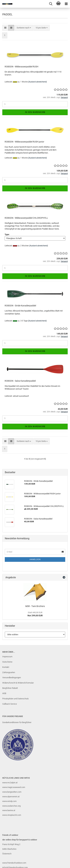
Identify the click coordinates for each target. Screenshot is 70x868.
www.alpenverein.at (11, 797)
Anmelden (35, 559)
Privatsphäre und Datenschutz (15, 699)
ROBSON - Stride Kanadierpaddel (20, 306)
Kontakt (6, 667)
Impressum (7, 657)
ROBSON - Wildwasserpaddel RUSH (21, 67)
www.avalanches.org (11, 806)
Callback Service (10, 704)
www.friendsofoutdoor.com (14, 863)
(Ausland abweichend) (37, 82)
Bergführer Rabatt (10, 688)
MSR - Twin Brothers (35, 606)
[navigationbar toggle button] (66, 4)
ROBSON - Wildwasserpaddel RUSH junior (24, 142)
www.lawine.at (9, 810)
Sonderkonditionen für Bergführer (17, 722)
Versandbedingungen (12, 677)
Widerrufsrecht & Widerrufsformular (18, 683)
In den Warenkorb (35, 112)
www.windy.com (9, 801)
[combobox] (24, 28)
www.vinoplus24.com (12, 815)
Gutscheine (7, 662)
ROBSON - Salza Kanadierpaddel (20, 381)
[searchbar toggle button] (51, 4)
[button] (5, 28)
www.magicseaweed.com (14, 787)
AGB (4, 693)
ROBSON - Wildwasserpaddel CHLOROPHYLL (26, 218)
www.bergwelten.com (12, 792)
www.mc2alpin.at (10, 783)
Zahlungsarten (9, 672)
